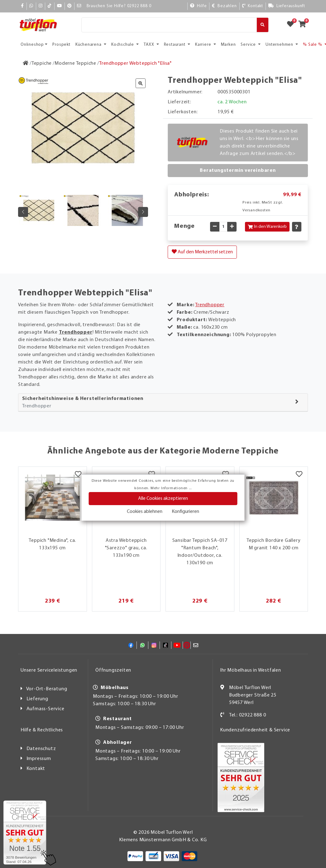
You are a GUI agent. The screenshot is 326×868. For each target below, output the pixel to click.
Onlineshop (32, 45)
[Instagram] (41, 6)
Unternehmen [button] (280, 45)
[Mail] (79, 6)
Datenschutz (41, 749)
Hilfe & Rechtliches (42, 730)
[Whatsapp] (31, 6)
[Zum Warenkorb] (304, 25)
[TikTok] (50, 6)
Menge (185, 226)
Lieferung (37, 699)
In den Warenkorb (267, 227)
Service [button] (249, 45)
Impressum (39, 759)
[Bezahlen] (224, 6)
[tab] (163, 403)
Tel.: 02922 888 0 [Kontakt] (248, 715)
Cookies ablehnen (145, 512)
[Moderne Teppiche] (75, 63)
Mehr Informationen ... (171, 488)
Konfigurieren (185, 512)
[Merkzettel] (78, 475)
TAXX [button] (149, 45)
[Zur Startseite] (26, 63)
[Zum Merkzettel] (292, 25)
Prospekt (61, 45)
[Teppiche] (42, 63)
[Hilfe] (199, 6)
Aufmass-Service (46, 709)
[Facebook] (22, 6)
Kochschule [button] (123, 45)
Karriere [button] (204, 45)
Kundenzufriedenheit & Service (255, 730)
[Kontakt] (253, 6)
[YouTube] (60, 6)
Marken (228, 45)
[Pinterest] (70, 6)
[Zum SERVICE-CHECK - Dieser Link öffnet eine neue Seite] (25, 833)
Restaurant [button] (175, 45)
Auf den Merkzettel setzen (202, 252)
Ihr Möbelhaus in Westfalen (251, 670)
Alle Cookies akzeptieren (163, 499)
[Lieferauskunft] (287, 6)
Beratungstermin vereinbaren (238, 171)
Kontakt (36, 769)
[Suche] (169, 25)
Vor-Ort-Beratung (47, 689)
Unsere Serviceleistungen (49, 670)
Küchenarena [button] (89, 45)
